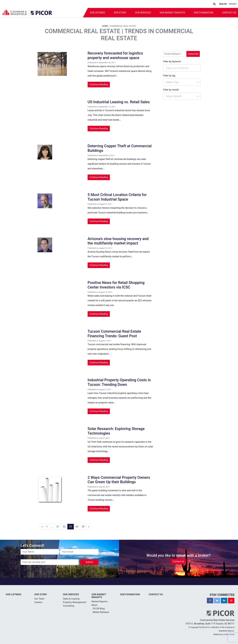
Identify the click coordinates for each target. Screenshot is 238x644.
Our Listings (97, 13)
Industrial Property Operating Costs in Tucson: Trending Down (119, 382)
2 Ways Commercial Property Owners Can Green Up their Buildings (119, 480)
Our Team (39, 599)
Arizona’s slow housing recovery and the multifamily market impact (118, 241)
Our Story (120, 13)
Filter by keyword (172, 61)
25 (83, 527)
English (223, 4)
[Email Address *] (175, 54)
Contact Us (179, 561)
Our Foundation (204, 13)
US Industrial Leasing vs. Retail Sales (119, 102)
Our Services (143, 13)
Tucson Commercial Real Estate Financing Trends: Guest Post (114, 334)
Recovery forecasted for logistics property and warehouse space (115, 55)
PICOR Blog (99, 609)
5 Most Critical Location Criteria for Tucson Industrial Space (117, 197)
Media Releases (101, 612)
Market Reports (100, 602)
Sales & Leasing (71, 599)
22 (64, 527)
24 (77, 527)
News (94, 605)
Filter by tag (169, 76)
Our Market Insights (172, 13)
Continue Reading (99, 84)
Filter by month (171, 90)
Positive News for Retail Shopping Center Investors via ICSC (116, 285)
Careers (38, 602)
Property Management (75, 602)
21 (58, 527)
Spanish (233, 4)
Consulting (69, 606)
